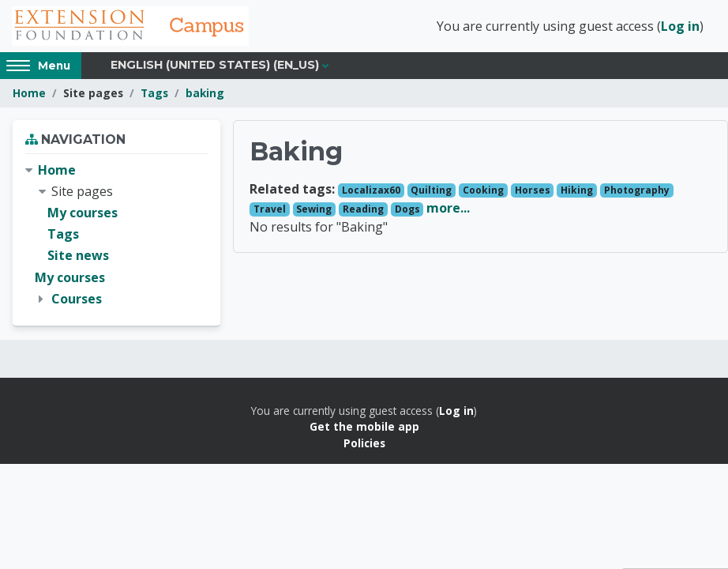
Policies (364, 443)
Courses (77, 299)
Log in (680, 26)
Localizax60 (371, 190)
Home (29, 93)
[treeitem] (116, 235)
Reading (363, 209)
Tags (154, 93)
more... (448, 208)
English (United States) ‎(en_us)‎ (215, 65)
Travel (270, 209)
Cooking (483, 190)
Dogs (407, 209)
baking (205, 93)
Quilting (431, 190)
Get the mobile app (364, 426)
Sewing (314, 209)
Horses (533, 190)
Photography (637, 190)
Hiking (577, 190)
